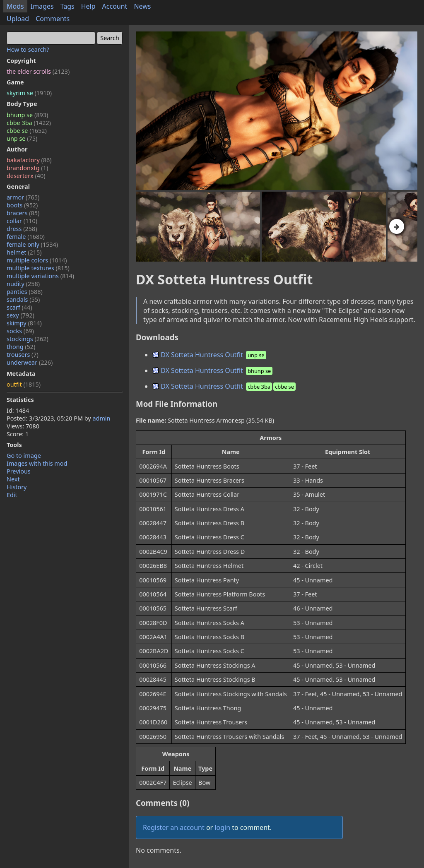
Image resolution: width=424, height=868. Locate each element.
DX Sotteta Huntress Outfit (210, 355)
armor (23, 197)
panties (25, 292)
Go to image (24, 456)
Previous (19, 471)
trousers (23, 355)
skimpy (24, 323)
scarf (19, 307)
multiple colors (37, 260)
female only (32, 244)
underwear (30, 362)
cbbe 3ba (29, 123)
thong (21, 347)
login (222, 827)
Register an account (174, 827)
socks (20, 331)
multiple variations (40, 276)
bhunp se (27, 115)
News (142, 6)
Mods (15, 6)
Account (115, 6)
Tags (67, 6)
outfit (24, 384)
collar (22, 221)
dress (22, 229)
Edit (12, 495)
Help (88, 6)
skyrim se (29, 93)
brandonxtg (27, 168)
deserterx (26, 176)
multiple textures (38, 268)
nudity (23, 284)
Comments (53, 19)
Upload (18, 19)
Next (13, 479)
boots (22, 205)
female (26, 237)
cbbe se (27, 131)
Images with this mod (37, 463)
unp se (22, 138)
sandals (23, 299)
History (17, 487)
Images (42, 6)
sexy (20, 315)
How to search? (28, 49)
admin (101, 418)
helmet (24, 252)
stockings (28, 339)
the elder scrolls (38, 71)
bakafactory (29, 160)
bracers (23, 213)
